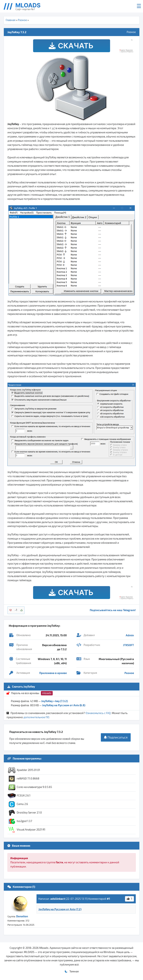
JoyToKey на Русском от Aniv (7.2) (60, 909)
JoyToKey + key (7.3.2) (55, 701)
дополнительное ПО (36, 717)
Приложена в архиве (53, 673)
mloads (47, 693)
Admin (130, 635)
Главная (11, 20)
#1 (108, 899)
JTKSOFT (128, 645)
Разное (22, 20)
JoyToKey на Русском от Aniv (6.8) (64, 705)
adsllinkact (58, 899)
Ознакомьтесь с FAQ (98, 713)
